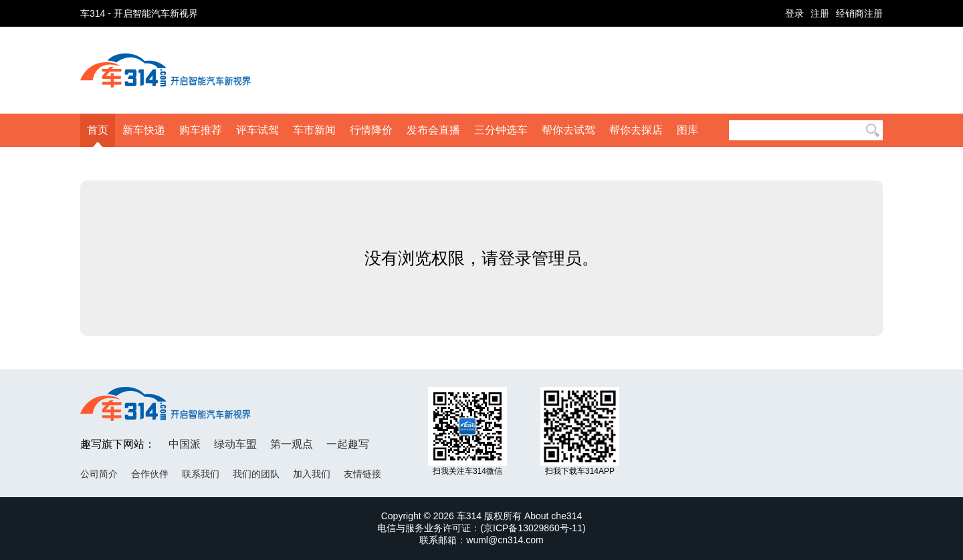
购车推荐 (201, 130)
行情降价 (371, 130)
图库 (687, 130)
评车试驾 (257, 130)
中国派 (185, 444)
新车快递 (144, 130)
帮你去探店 (636, 130)
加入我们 (312, 474)
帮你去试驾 (568, 130)
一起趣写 (348, 444)
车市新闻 (314, 130)
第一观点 (292, 444)
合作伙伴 (150, 474)
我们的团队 (256, 474)
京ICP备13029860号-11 (533, 528)
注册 (820, 13)
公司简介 (99, 474)
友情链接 (362, 474)
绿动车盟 (235, 444)
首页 (98, 130)
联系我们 (201, 474)
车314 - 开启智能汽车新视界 (139, 13)
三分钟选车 (501, 130)
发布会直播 (433, 130)
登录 (794, 13)
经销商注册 (859, 13)
